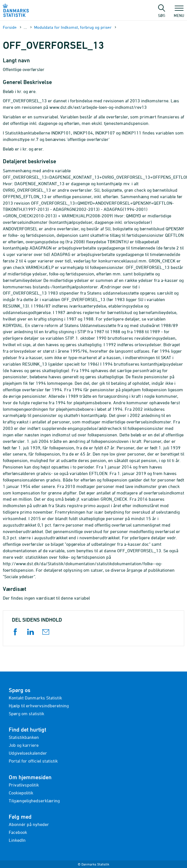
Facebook (18, 832)
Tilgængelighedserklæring (34, 801)
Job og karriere (24, 745)
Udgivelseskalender (28, 753)
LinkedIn (17, 840)
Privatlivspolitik (24, 785)
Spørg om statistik (26, 714)
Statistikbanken (24, 737)
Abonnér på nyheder (29, 824)
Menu (179, 13)
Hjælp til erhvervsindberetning (39, 706)
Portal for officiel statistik (33, 761)
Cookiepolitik (21, 793)
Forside (10, 27)
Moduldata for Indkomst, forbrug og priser (73, 27)
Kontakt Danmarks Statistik (35, 698)
